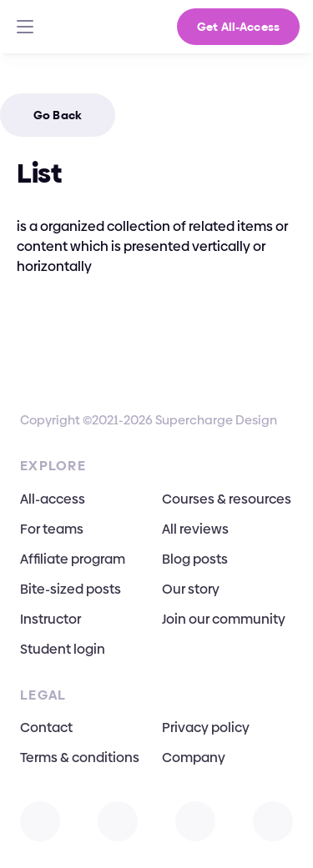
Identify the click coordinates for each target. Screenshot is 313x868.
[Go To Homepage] (38, 27)
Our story (191, 589)
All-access (53, 499)
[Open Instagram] (40, 821)
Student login (63, 649)
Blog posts (195, 559)
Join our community (224, 619)
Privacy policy (206, 728)
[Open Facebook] (195, 821)
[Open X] (118, 821)
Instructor (50, 619)
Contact (46, 728)
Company (194, 758)
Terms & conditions (80, 758)
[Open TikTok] (273, 821)
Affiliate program (73, 559)
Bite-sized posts (71, 589)
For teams (52, 529)
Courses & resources (227, 499)
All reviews (195, 529)
